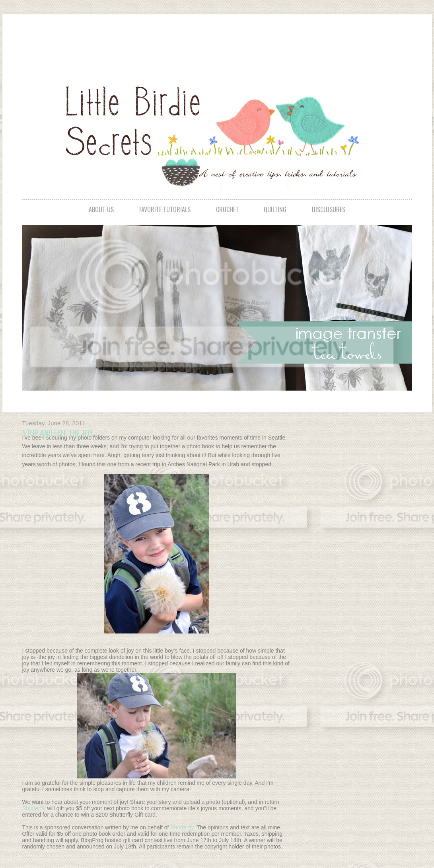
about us (101, 209)
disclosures (329, 209)
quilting (275, 209)
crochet (227, 209)
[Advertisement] (217, 42)
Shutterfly (35, 808)
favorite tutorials (165, 209)
